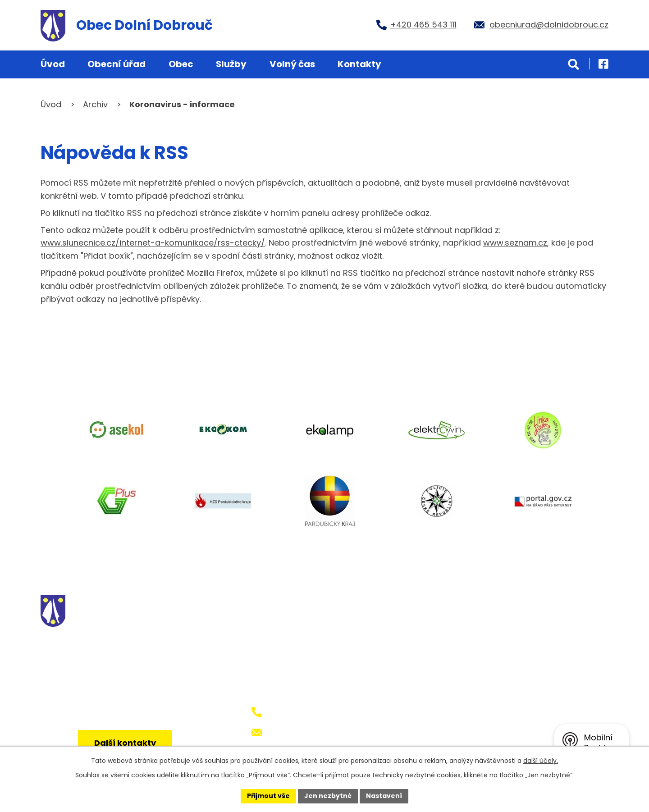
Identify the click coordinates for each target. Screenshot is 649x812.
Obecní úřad (117, 64)
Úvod (53, 64)
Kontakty (359, 64)
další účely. (541, 761)
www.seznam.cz (515, 243)
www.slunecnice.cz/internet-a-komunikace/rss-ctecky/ (153, 243)
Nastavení (384, 796)
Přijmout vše (268, 796)
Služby (231, 64)
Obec (181, 64)
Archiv (95, 104)
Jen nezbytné (328, 796)
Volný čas (292, 64)
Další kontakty (125, 743)
